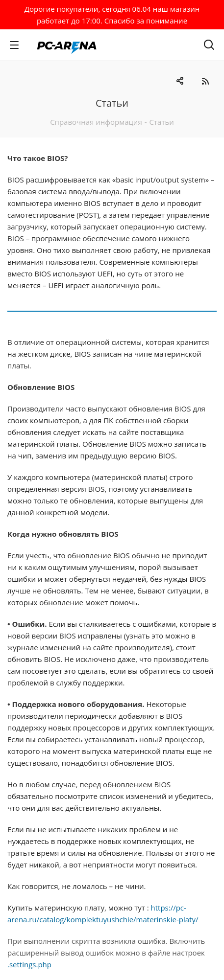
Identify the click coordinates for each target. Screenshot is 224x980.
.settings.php (29, 964)
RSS (205, 81)
